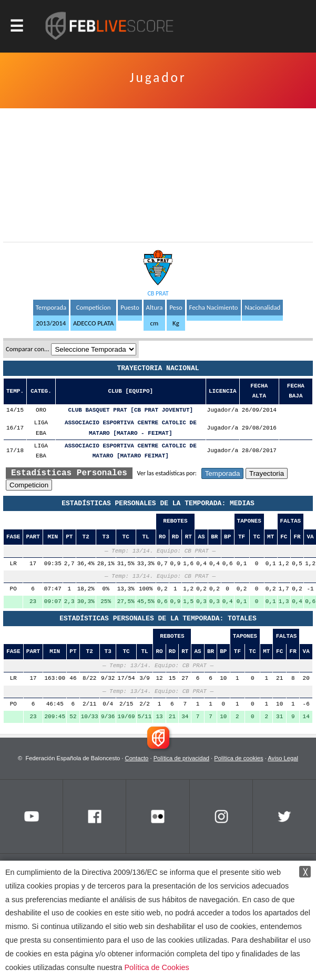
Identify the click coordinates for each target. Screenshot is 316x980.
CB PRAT (158, 293)
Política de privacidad (181, 758)
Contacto (137, 758)
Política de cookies (238, 758)
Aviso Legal (283, 758)
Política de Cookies (156, 967)
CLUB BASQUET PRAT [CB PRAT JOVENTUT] (131, 410)
